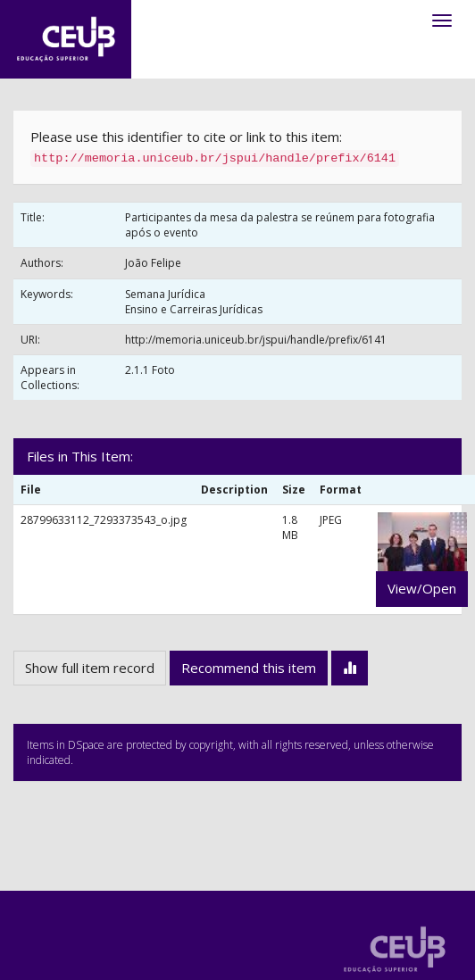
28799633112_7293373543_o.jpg (104, 520)
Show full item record (90, 668)
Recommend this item (249, 668)
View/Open (422, 588)
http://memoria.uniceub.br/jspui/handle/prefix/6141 (256, 340)
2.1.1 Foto (150, 370)
